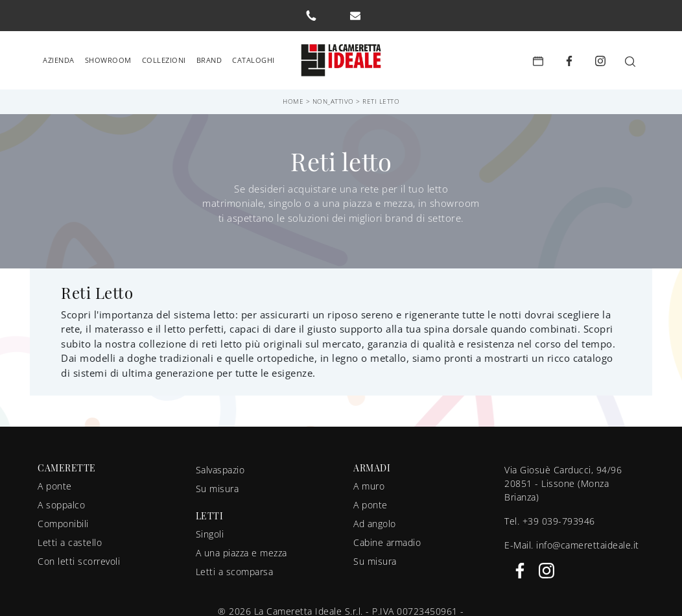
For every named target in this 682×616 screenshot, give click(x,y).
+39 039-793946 (559, 520)
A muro (369, 485)
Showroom (108, 59)
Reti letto (381, 101)
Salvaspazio (220, 469)
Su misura (218, 488)
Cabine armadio (387, 542)
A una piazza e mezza (241, 552)
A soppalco (61, 504)
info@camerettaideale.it (588, 544)
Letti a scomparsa (235, 571)
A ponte (55, 485)
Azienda (59, 59)
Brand (209, 59)
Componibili (63, 523)
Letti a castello (70, 542)
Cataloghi (253, 59)
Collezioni (164, 59)
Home (293, 101)
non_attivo (333, 101)
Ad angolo (375, 523)
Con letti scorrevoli (79, 561)
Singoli (210, 533)
